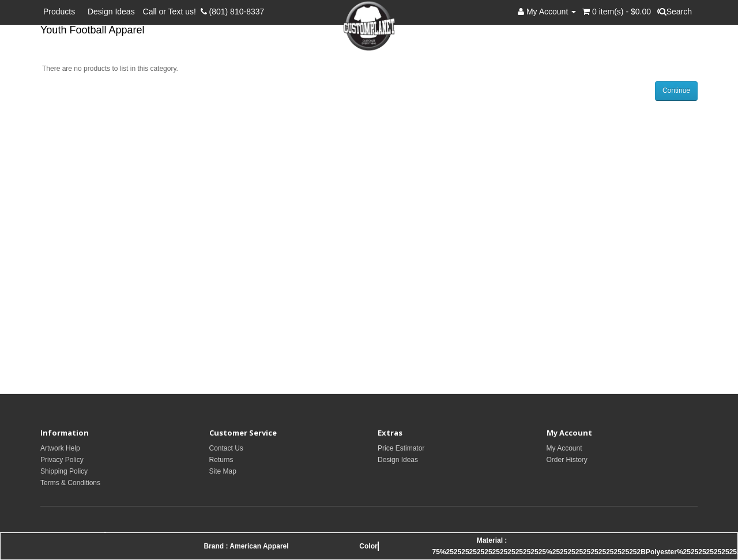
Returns (221, 460)
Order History (567, 460)
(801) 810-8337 (233, 12)
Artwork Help (60, 448)
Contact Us (226, 448)
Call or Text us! (172, 12)
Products (61, 12)
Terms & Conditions (70, 483)
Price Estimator (401, 448)
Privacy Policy (62, 460)
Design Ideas (111, 12)
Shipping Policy (64, 471)
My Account (564, 448)
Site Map (223, 471)
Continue (676, 90)
